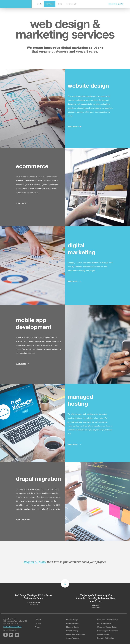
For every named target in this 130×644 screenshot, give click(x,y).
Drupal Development (105, 623)
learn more (73, 126)
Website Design (72, 620)
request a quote (116, 4)
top (65, 584)
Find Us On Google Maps (12, 627)
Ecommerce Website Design (108, 620)
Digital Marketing (73, 623)
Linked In (11, 635)
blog (60, 4)
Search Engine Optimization (108, 631)
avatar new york (15, 4)
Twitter (17, 635)
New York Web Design (105, 638)
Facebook (6, 635)
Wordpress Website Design (107, 627)
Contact (38, 620)
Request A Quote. (35, 562)
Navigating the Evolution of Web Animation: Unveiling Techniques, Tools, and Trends (96, 598)
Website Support (103, 634)
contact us (71, 4)
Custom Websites (73, 638)
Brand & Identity (72, 631)
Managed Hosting (73, 627)
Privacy (38, 627)
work (39, 4)
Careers (38, 623)
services (50, 4)
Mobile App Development (76, 634)
